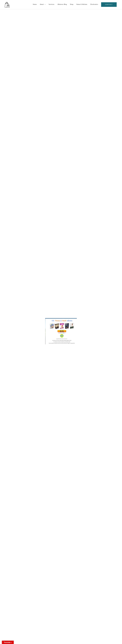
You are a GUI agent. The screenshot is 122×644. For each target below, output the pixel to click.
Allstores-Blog (62, 5)
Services (51, 5)
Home (35, 5)
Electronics (94, 5)
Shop (72, 5)
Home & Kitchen (82, 5)
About (42, 5)
